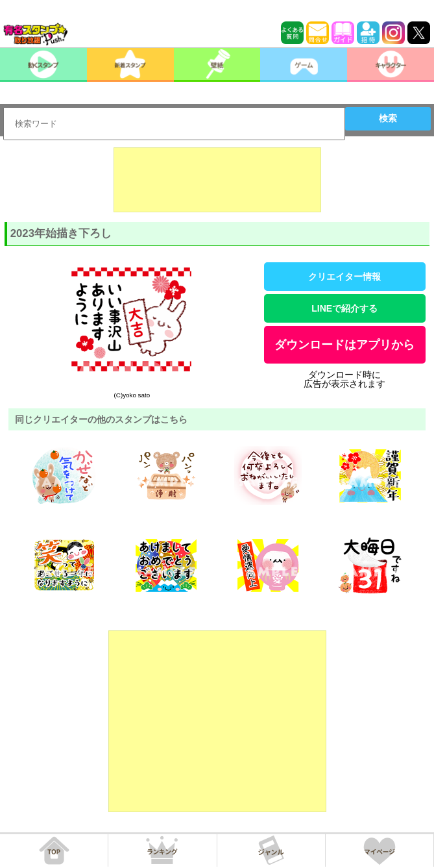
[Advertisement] (217, 180)
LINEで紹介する (344, 308)
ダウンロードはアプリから (344, 345)
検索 (388, 118)
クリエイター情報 (344, 277)
